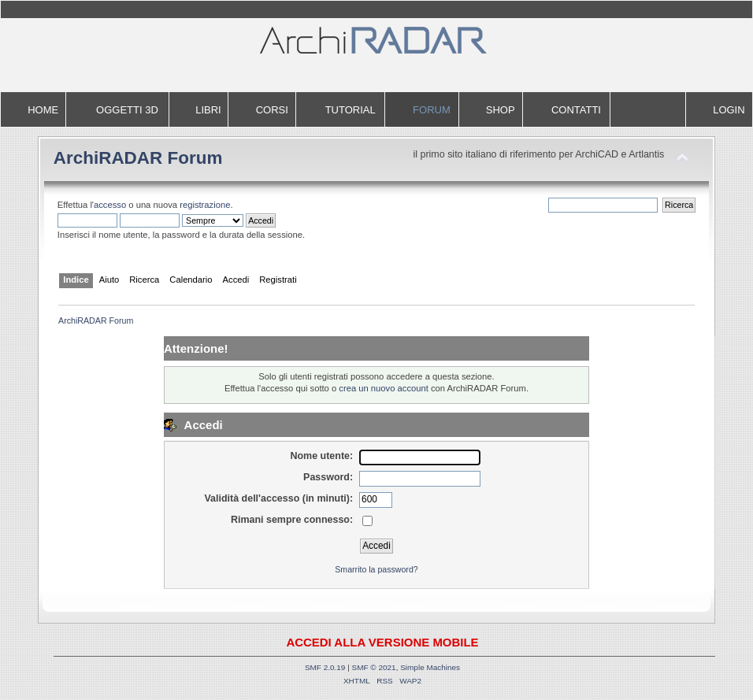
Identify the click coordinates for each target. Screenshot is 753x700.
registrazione (205, 205)
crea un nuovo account (384, 388)
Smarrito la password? (376, 569)
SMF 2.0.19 (325, 667)
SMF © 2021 (374, 667)
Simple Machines (430, 667)
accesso (110, 205)
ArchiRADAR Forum (138, 158)
